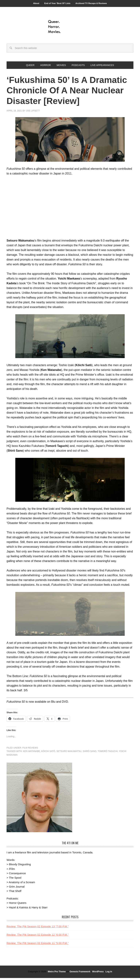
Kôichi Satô (48, 753)
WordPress (98, 974)
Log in (109, 974)
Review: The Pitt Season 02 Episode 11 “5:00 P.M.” (38, 945)
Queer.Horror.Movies (70, 28)
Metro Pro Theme (57, 974)
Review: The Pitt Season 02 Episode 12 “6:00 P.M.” (38, 937)
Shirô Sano (89, 753)
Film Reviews (30, 750)
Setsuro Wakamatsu (69, 753)
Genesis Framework (80, 974)
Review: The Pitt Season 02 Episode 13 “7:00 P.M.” (38, 928)
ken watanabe (31, 753)
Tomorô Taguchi (108, 753)
